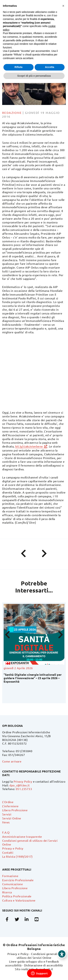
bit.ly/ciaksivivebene (29, 446)
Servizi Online (12, 818)
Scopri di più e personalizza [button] (34, 76)
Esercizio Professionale (18, 880)
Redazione (12, 113)
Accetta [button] (50, 67)
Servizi (7, 814)
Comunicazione (13, 884)
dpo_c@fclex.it (19, 785)
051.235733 (24, 789)
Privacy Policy (23, 781)
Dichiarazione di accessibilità (43, 965)
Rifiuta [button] (18, 67)
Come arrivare (12, 761)
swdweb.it (46, 969)
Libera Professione (15, 810)
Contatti (8, 852)
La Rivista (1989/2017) (17, 856)
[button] (63, 6)
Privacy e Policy (13, 848)
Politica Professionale (17, 896)
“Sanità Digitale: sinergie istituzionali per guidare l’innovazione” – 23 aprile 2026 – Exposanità (33, 678)
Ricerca (7, 892)
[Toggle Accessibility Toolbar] (62, 954)
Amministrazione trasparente (22, 836)
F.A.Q (6, 832)
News (6, 822)
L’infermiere (10, 806)
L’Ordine (8, 802)
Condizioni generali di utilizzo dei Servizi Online (39, 956)
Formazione (10, 876)
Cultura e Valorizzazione (19, 900)
